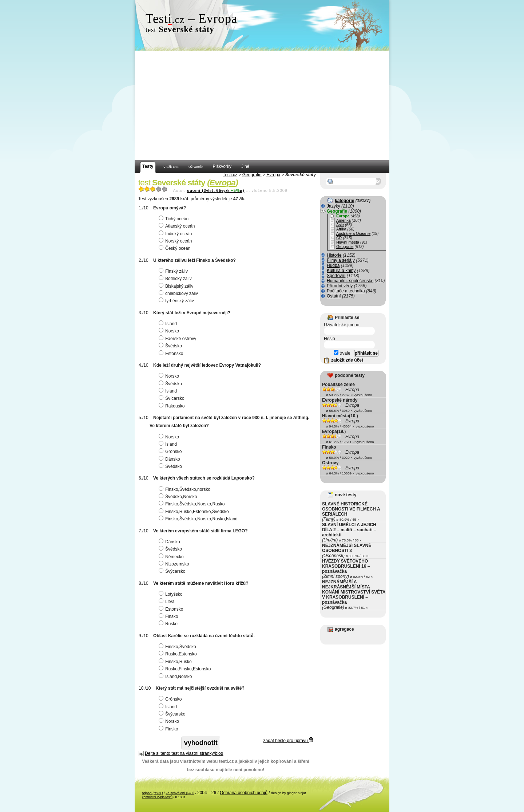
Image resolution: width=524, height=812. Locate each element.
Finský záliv (174, 271)
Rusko (169, 624)
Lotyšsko (171, 594)
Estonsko (172, 354)
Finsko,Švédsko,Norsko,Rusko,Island (199, 519)
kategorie (344, 201)
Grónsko (171, 452)
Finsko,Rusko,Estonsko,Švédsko (195, 512)
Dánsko (170, 459)
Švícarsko (172, 398)
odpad (152, 793)
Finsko (169, 616)
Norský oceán (176, 241)
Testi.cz (230, 175)
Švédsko (171, 346)
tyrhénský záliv (177, 301)
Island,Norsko (176, 677)
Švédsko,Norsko (179, 497)
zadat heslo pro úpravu (288, 741)
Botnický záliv (176, 279)
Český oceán (175, 248)
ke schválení (180, 793)
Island (169, 324)
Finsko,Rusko (176, 662)
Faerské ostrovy (178, 339)
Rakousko (172, 406)
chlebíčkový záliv (179, 293)
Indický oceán (176, 234)
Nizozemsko (175, 564)
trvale (342, 353)
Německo (172, 557)
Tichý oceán (174, 219)
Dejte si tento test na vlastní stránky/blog (184, 753)
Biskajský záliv (177, 286)
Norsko (170, 331)
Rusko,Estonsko (179, 654)
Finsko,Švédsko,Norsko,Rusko (192, 504)
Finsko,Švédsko (178, 647)
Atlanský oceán (178, 226)
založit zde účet (347, 360)
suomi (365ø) (216, 190)
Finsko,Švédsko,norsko (185, 489)
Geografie (252, 175)
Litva (167, 602)
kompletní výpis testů (157, 797)
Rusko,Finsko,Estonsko (186, 669)
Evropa (273, 175)
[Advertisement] (262, 106)
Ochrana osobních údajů (244, 793)
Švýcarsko (173, 571)
